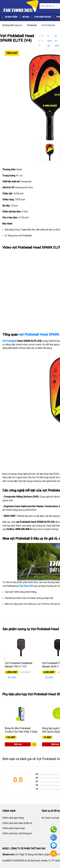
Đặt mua (18, 744)
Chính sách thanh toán (14, 828)
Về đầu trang (54, 854)
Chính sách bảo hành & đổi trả (17, 823)
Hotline (54, 829)
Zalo (54, 837)
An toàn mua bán (50, 818)
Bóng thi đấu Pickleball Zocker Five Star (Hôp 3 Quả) (21, 730)
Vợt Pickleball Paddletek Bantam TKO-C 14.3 (19, 665)
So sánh (57, 41)
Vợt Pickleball (10, 341)
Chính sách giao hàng (13, 818)
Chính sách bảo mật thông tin (17, 833)
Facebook (54, 845)
